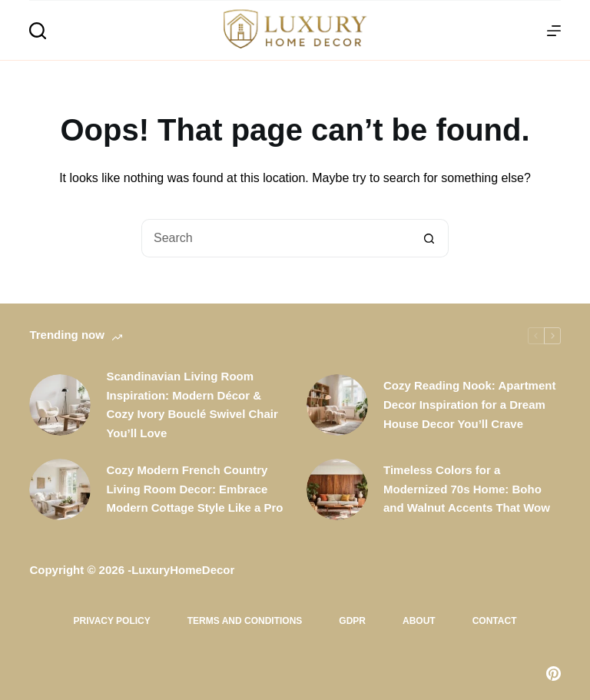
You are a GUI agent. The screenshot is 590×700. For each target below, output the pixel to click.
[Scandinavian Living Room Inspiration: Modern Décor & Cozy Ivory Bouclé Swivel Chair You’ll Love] (60, 405)
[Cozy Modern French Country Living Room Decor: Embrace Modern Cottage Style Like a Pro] (60, 489)
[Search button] (429, 238)
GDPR (352, 621)
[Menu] (554, 31)
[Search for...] (276, 238)
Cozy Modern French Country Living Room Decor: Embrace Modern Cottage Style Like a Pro (194, 489)
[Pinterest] (554, 673)
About (419, 621)
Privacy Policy (112, 621)
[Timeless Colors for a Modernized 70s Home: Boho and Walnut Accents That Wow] (337, 489)
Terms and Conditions (245, 621)
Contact (495, 621)
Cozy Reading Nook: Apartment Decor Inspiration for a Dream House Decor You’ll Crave (469, 405)
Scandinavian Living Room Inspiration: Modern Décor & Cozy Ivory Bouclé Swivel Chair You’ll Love (192, 405)
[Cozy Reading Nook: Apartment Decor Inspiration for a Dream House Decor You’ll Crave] (337, 405)
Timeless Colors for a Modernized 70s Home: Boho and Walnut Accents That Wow (467, 489)
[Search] (38, 31)
